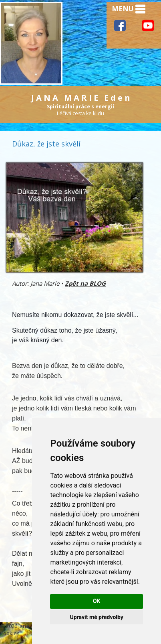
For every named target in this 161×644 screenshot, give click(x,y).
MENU (129, 9)
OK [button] (97, 601)
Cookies (10, 633)
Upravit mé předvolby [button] (97, 617)
